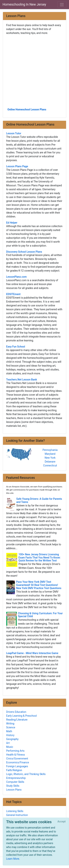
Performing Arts (15, 751)
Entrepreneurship (16, 778)
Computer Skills (15, 782)
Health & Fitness (16, 755)
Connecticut (50, 465)
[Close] (62, 822)
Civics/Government (17, 759)
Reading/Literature (17, 720)
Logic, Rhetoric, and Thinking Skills (26, 774)
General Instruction (17, 815)
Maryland (50, 454)
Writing (10, 724)
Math (9, 731)
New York (50, 458)
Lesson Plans (14, 790)
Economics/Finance (18, 762)
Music (10, 747)
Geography (12, 739)
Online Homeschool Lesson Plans (27, 109)
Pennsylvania (50, 450)
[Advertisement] (34, 71)
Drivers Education (16, 712)
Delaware (50, 462)
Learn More (13, 859)
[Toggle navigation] (62, 5)
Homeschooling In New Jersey (24, 4)
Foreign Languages (17, 766)
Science (11, 727)
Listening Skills (15, 811)
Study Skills (13, 786)
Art (8, 743)
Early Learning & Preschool (22, 716)
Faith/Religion (14, 770)
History (10, 735)
